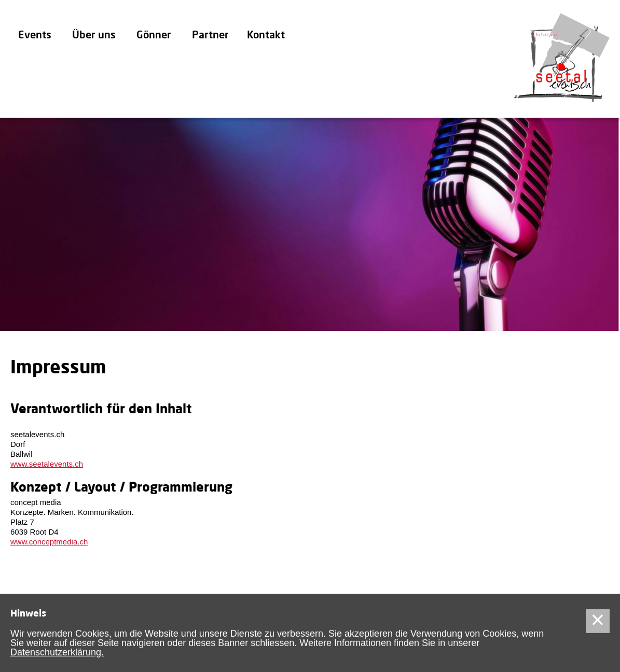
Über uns (94, 36)
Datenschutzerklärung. (57, 653)
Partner (210, 36)
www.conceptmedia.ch (49, 542)
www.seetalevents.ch (47, 464)
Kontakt (266, 36)
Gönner (154, 36)
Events (35, 36)
